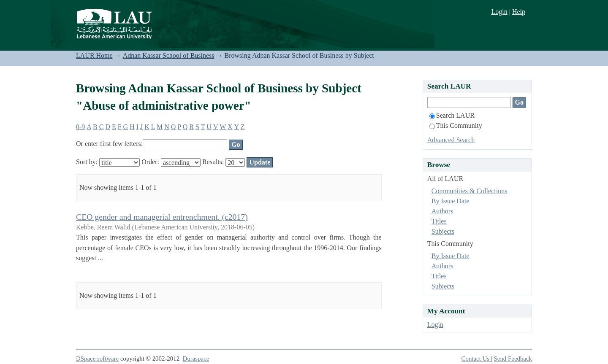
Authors (442, 211)
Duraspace (196, 359)
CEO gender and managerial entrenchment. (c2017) (162, 217)
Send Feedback (513, 359)
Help (519, 12)
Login (499, 12)
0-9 (80, 127)
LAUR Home (94, 55)
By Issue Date (451, 201)
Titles (439, 221)
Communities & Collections (470, 191)
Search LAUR (452, 115)
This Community (456, 125)
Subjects (443, 231)
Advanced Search (451, 140)
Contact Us (476, 359)
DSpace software (97, 359)
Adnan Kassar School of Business (169, 55)
